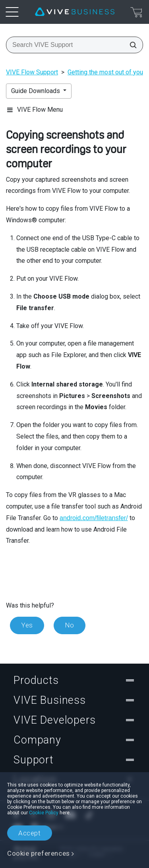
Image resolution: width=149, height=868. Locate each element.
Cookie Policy (44, 813)
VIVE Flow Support (32, 72)
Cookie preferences (39, 853)
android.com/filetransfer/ (94, 518)
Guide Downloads (36, 91)
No (70, 625)
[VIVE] (75, 12)
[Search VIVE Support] (131, 45)
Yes (27, 625)
